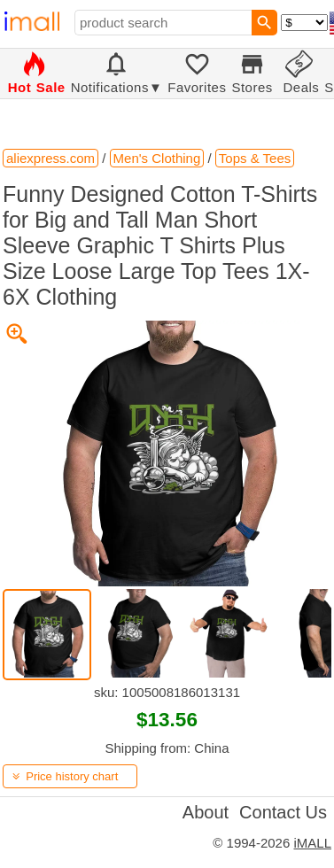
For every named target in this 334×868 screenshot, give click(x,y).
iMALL (312, 843)
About (206, 812)
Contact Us (283, 812)
